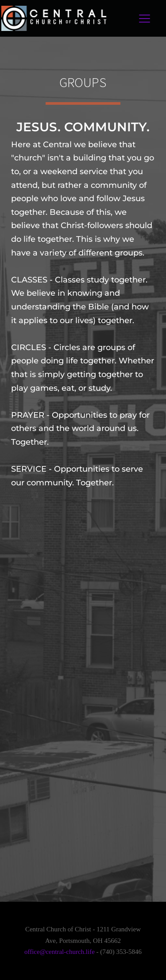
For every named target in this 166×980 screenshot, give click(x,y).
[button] (145, 18)
